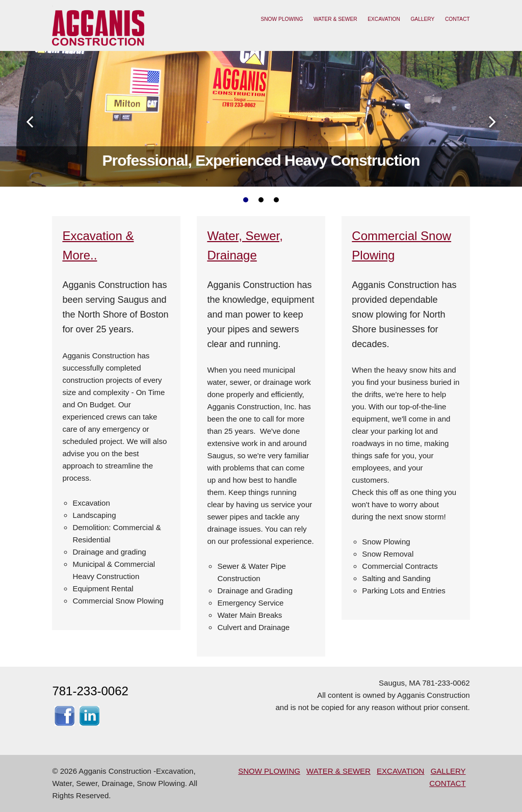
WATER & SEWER (335, 19)
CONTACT (458, 19)
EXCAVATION (384, 19)
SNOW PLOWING (282, 19)
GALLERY (422, 19)
